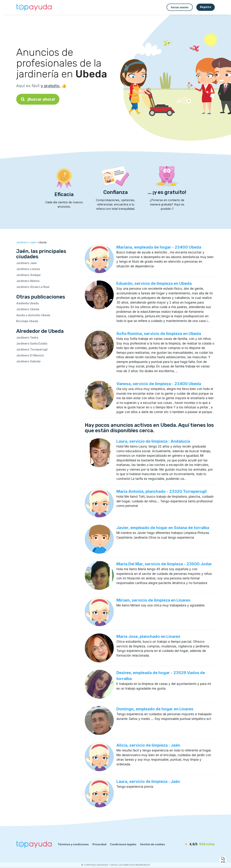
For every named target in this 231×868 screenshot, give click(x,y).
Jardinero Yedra (27, 337)
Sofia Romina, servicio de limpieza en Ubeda (159, 334)
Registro (206, 7)
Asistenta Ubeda (27, 303)
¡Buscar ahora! (38, 99)
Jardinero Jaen (27, 263)
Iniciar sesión (180, 7)
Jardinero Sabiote (28, 361)
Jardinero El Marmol (30, 355)
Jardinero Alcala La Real (33, 287)
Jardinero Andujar (29, 275)
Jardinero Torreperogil (32, 349)
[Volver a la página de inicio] (34, 7)
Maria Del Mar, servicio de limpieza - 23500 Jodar (164, 564)
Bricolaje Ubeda (27, 321)
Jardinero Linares (28, 269)
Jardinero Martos (28, 281)
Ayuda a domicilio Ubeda (33, 315)
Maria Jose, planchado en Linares (148, 636)
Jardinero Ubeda (28, 309)
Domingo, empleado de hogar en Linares (155, 709)
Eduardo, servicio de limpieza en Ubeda (154, 283)
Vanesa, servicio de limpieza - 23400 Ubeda (159, 384)
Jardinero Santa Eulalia (32, 343)
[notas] (194, 844)
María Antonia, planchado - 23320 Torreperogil (162, 491)
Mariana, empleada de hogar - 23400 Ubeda (159, 247)
